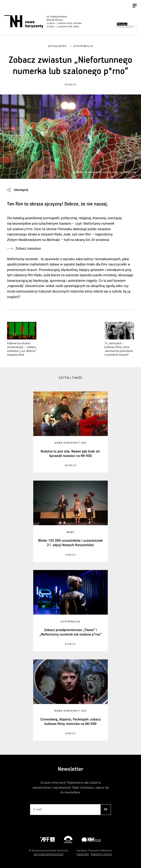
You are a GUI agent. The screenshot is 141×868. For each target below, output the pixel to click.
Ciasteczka (83, 854)
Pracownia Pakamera (100, 851)
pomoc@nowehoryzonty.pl (49, 854)
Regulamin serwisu (101, 854)
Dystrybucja (83, 46)
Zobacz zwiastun (28, 248)
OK (106, 809)
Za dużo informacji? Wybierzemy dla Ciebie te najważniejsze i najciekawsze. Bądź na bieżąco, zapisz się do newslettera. (70, 788)
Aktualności (58, 46)
